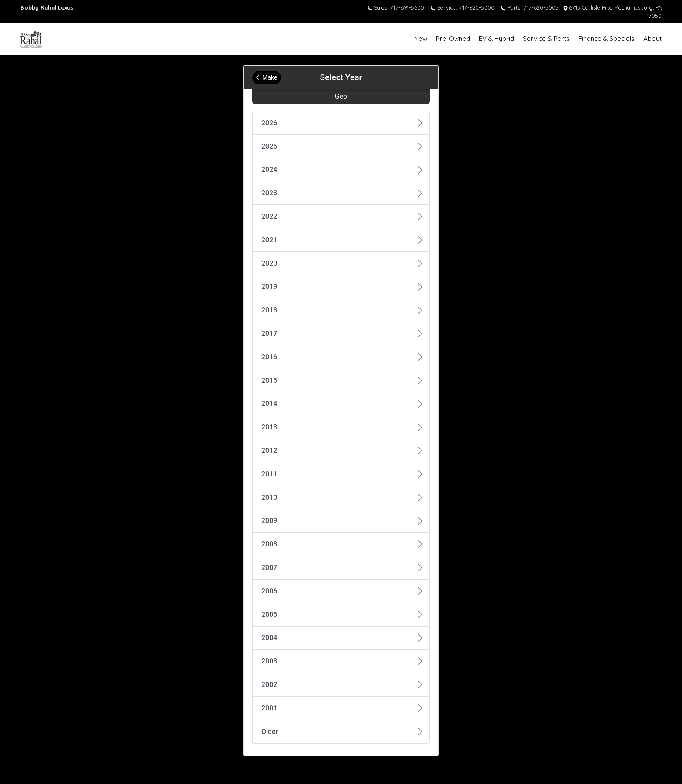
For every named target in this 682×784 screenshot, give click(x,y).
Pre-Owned (453, 39)
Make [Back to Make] (267, 77)
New (421, 39)
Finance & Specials (607, 39)
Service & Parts (546, 39)
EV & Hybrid (496, 39)
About (652, 39)
